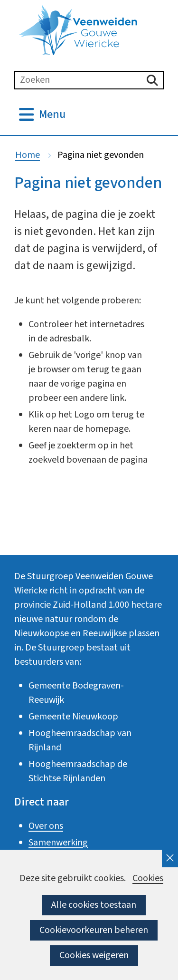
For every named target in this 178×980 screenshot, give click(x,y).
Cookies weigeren (94, 955)
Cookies (148, 878)
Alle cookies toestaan (94, 905)
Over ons (46, 826)
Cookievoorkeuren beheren (94, 930)
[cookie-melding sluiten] (170, 859)
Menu (52, 115)
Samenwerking (58, 843)
